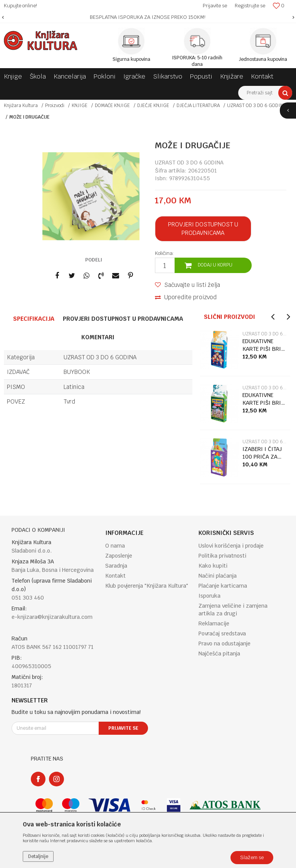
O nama (115, 546)
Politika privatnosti (222, 556)
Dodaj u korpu (215, 265)
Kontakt (115, 576)
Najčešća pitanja (219, 654)
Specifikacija (34, 319)
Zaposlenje (119, 556)
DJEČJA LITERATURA (198, 106)
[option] (148, 17)
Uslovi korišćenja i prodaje (231, 546)
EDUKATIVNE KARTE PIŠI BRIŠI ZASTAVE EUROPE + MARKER (264, 345)
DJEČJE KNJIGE (153, 106)
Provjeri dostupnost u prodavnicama (203, 229)
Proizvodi (55, 106)
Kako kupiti (213, 566)
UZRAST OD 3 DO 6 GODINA (256, 106)
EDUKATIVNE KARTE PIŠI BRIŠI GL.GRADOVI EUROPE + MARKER (264, 399)
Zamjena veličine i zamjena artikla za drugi (233, 610)
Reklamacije (214, 623)
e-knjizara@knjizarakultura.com (52, 617)
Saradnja (116, 566)
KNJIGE (80, 106)
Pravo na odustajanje (225, 643)
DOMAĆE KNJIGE (112, 106)
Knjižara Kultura (21, 106)
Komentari (98, 337)
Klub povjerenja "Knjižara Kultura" (147, 586)
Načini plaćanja (218, 576)
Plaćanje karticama (223, 586)
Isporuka (209, 596)
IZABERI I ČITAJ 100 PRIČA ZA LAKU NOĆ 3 (262, 453)
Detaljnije (38, 856)
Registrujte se (250, 6)
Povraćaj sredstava (222, 633)
